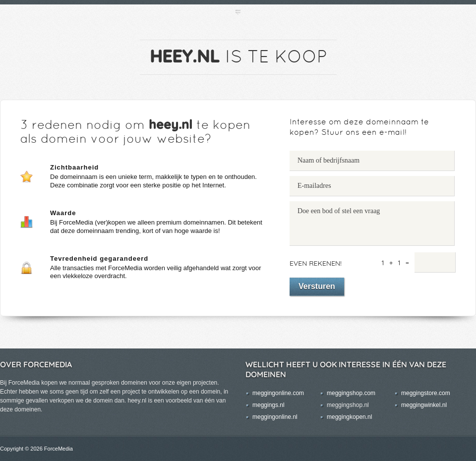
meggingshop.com (351, 393)
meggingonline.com (278, 393)
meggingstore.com (426, 393)
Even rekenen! (316, 263)
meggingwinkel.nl (424, 405)
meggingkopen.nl (349, 417)
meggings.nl (268, 405)
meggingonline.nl (275, 417)
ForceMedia (59, 449)
